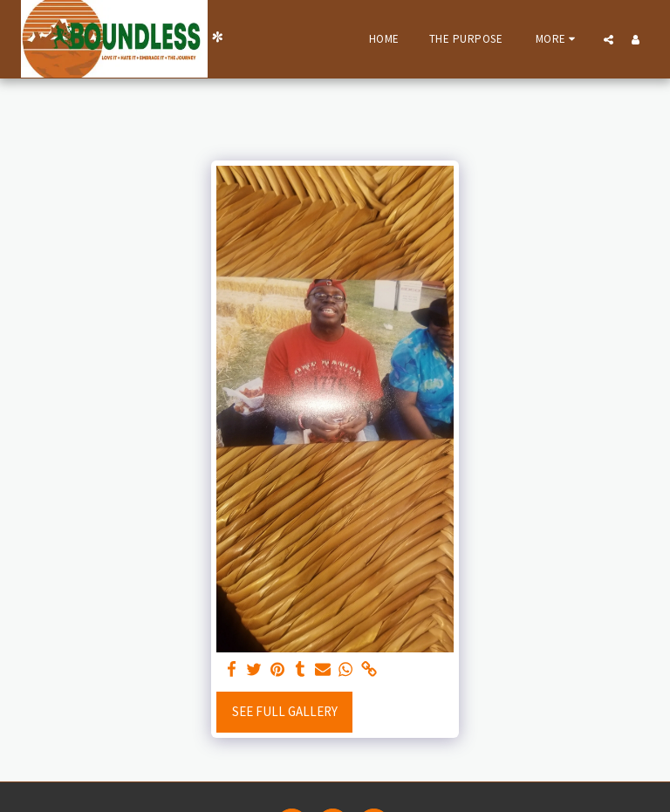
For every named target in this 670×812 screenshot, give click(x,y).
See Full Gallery (285, 711)
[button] (608, 39)
